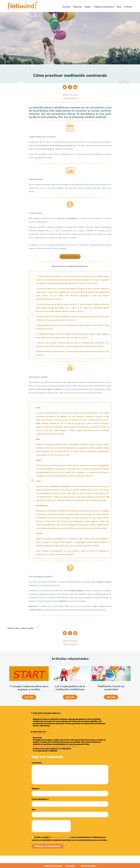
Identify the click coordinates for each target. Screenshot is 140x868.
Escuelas (67, 7)
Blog (119, 7)
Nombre (36, 789)
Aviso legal (70, 866)
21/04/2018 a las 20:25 (42, 715)
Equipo (88, 7)
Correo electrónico (40, 799)
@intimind (73, 98)
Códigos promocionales (104, 7)
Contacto (128, 7)
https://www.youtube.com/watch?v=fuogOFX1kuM (54, 746)
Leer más (29, 697)
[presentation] (51, 826)
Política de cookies (88, 866)
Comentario (37, 763)
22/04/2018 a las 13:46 (42, 734)
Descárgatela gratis (70, 257)
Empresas (78, 7)
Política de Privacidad (60, 837)
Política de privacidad (53, 866)
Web (34, 810)
